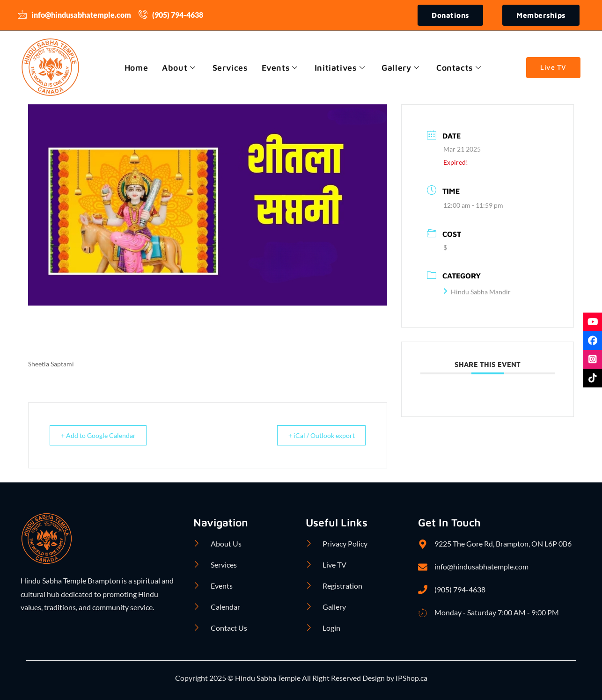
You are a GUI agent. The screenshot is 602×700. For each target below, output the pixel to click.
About (178, 68)
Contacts (460, 68)
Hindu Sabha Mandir (477, 292)
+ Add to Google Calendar (103, 436)
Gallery (402, 68)
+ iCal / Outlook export (317, 436)
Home (134, 68)
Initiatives (340, 68)
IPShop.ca (411, 678)
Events (280, 68)
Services (229, 68)
